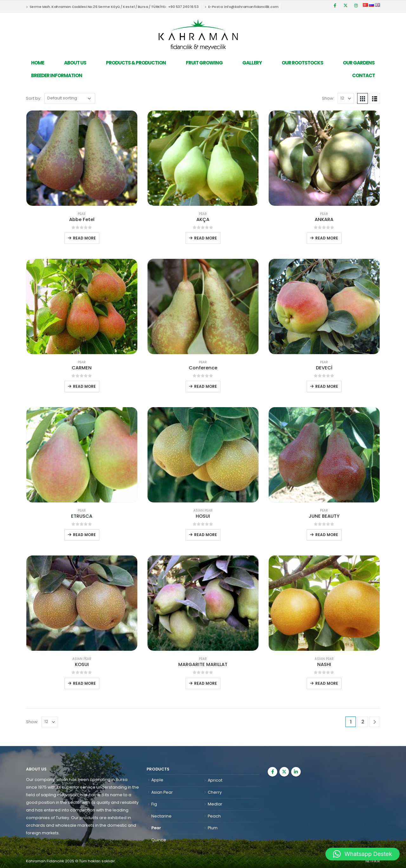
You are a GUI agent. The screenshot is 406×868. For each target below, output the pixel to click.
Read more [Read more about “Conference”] (206, 386)
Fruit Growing (204, 63)
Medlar (215, 804)
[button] (363, 854)
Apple (157, 780)
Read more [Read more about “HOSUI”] (206, 535)
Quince (159, 840)
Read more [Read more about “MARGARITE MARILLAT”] (206, 683)
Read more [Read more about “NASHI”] (327, 683)
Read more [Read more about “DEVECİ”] (327, 386)
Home (38, 63)
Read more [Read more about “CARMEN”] (84, 386)
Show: (328, 98)
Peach (214, 816)
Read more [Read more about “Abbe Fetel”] (84, 238)
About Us (75, 63)
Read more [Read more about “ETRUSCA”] (84, 535)
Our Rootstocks (302, 63)
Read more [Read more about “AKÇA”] (206, 238)
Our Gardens (359, 63)
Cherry (215, 792)
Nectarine (161, 816)
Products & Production (136, 63)
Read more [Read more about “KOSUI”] (84, 683)
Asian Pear (203, 511)
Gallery (252, 63)
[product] (82, 158)
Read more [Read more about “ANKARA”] (327, 238)
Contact (363, 75)
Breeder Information (57, 75)
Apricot (215, 780)
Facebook (272, 772)
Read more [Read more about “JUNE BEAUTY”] (327, 535)
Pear (82, 214)
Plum (213, 828)
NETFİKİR (373, 861)
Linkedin (296, 772)
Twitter (284, 772)
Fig (154, 804)
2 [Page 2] (363, 722)
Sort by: (34, 98)
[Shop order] (70, 98)
